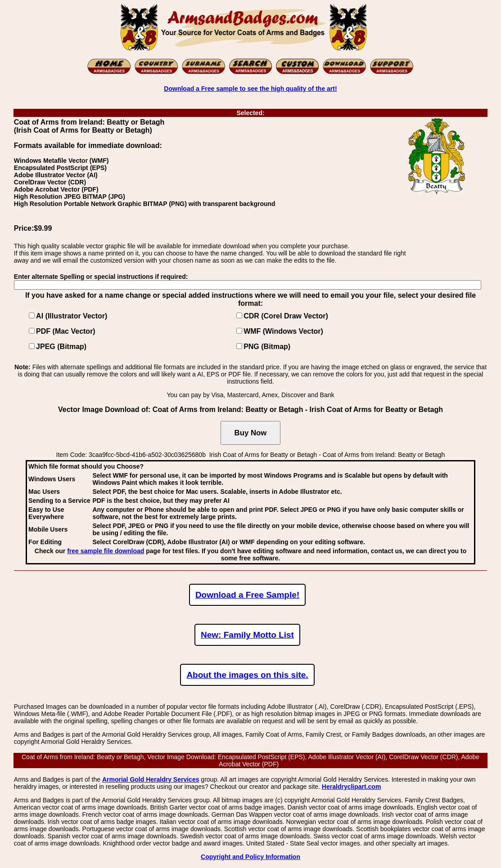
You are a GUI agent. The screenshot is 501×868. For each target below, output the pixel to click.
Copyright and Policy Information (250, 857)
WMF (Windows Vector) (283, 331)
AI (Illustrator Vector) (72, 316)
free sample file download (106, 551)
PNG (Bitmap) (267, 347)
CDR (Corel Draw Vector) (286, 316)
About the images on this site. (247, 675)
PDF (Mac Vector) (66, 331)
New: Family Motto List (247, 635)
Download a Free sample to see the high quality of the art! (250, 89)
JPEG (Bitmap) (61, 347)
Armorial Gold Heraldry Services (151, 779)
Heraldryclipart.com (352, 787)
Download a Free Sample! (247, 595)
